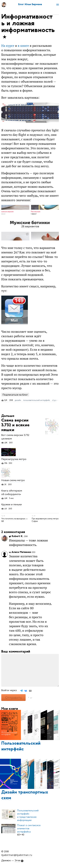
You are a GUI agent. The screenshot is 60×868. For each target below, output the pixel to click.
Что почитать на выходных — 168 (14, 520)
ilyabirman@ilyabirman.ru (17, 855)
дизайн (18, 400)
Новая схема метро (13, 480)
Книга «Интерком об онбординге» (12, 492)
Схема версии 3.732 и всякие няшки (15, 425)
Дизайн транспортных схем (25, 795)
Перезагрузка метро (14, 459)
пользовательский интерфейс (37, 400)
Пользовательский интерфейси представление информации (28, 815)
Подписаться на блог (15, 395)
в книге (23, 46)
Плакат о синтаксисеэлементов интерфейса (29, 828)
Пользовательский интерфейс (21, 746)
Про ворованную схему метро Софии (45, 520)
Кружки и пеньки (12, 505)
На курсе (8, 46)
